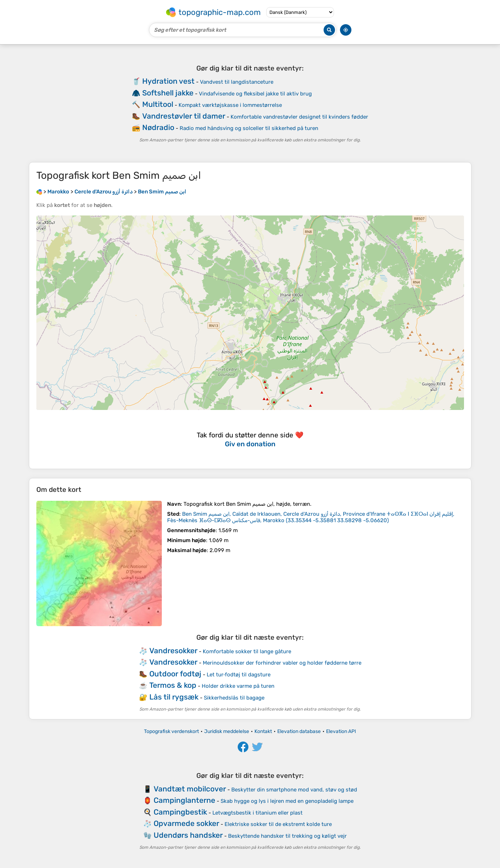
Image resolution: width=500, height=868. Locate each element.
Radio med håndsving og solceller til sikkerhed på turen (249, 128)
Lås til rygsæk (174, 697)
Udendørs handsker (188, 835)
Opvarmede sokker (186, 823)
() (311, 517)
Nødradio (158, 127)
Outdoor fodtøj (175, 674)
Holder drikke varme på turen (238, 686)
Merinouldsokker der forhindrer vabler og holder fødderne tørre (282, 663)
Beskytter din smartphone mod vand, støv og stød (294, 790)
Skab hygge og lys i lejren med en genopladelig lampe (287, 801)
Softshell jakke (168, 93)
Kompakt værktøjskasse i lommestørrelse (230, 105)
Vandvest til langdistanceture (237, 82)
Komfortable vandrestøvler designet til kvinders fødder (299, 117)
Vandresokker (173, 651)
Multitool (158, 104)
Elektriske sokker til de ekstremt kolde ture (278, 824)
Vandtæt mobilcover (190, 789)
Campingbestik (180, 812)
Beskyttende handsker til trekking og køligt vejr (287, 836)
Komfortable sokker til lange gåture (247, 651)
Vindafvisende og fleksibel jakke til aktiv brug (255, 94)
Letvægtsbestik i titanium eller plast (257, 813)
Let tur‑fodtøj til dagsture (239, 675)
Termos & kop (173, 685)
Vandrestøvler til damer (184, 116)
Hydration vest (168, 81)
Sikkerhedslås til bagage (234, 698)
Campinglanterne (184, 800)
